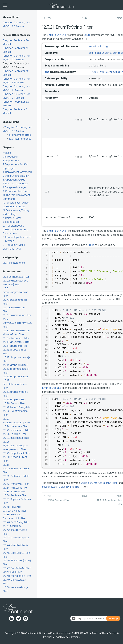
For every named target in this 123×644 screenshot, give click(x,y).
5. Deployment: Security (16, 176)
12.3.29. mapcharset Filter (16, 453)
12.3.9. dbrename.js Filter (16, 338)
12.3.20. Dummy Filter (14, 403)
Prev (49, 18)
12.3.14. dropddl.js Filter (15, 365)
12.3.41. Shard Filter (12, 526)
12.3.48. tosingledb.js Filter (17, 576)
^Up (84, 18)
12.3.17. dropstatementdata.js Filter (15, 384)
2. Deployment (11, 160)
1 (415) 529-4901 (81, 633)
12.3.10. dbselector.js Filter (16, 342)
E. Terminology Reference (17, 237)
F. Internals (8, 241)
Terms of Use (99, 633)
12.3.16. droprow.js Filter (15, 376)
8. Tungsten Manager (14, 187)
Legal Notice (62, 637)
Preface (7, 153)
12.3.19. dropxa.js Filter (14, 399)
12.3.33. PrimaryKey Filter (16, 484)
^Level (84, 496)
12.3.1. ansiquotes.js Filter (16, 277)
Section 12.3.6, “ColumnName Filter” (62, 487)
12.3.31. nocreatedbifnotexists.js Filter (16, 468)
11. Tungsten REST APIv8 (16, 203)
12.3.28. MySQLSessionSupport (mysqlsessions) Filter (15, 445)
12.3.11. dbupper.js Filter (15, 346)
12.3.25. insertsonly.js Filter (16, 430)
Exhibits (75, 637)
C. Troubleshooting (13, 226)
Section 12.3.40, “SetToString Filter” (99, 483)
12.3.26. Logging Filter (14, 434)
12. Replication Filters (20, 135)
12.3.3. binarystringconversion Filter (15, 292)
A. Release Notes (12, 218)
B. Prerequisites (11, 222)
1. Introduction (10, 157)
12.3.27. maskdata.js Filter (16, 438)
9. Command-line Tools (16, 191)
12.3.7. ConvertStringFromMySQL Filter (17, 323)
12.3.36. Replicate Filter (15, 495)
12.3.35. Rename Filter (14, 491)
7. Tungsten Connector (15, 183)
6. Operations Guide (14, 180)
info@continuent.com (58, 633)
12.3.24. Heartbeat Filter (15, 426)
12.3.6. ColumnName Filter (17, 315)
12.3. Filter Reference (20, 139)
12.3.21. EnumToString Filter (17, 407)
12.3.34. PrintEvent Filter (15, 488)
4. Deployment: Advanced (17, 172)
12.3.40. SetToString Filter (16, 522)
